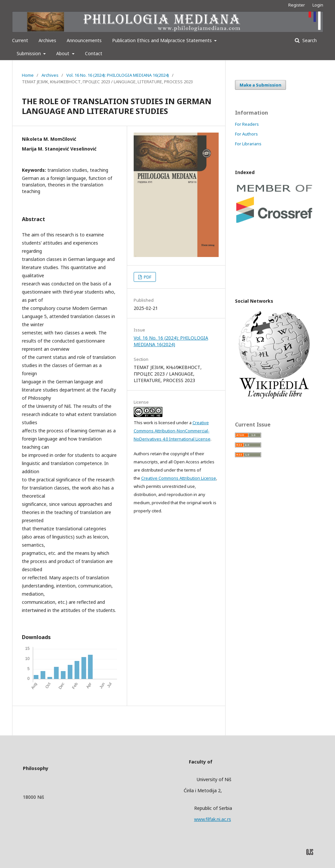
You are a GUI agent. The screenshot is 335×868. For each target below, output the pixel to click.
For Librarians (248, 144)
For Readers (247, 124)
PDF (147, 277)
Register (297, 5)
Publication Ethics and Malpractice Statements (163, 40)
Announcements (84, 40)
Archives (47, 40)
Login (318, 5)
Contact (94, 53)
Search (309, 40)
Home (28, 75)
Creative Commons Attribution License (179, 478)
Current (20, 40)
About (63, 53)
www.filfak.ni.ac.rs (213, 819)
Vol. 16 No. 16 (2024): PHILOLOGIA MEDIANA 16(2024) (118, 75)
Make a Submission (260, 85)
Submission (29, 53)
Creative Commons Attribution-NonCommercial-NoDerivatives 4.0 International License (172, 431)
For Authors (246, 134)
